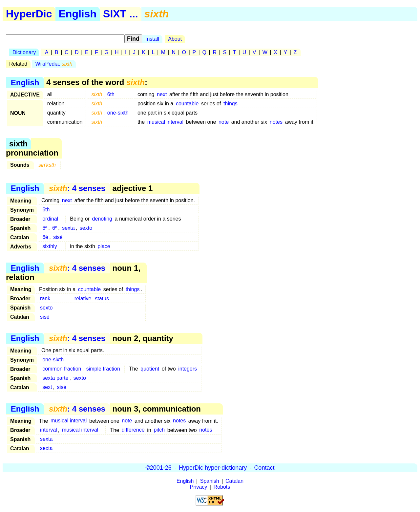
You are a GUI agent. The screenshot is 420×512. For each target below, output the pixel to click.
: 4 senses (77, 188)
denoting (102, 219)
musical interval (165, 122)
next (162, 94)
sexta (68, 228)
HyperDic (29, 14)
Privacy (199, 487)
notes (276, 122)
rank (45, 299)
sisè (58, 237)
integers (188, 369)
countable (187, 104)
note (224, 122)
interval (49, 430)
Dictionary (24, 52)
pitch (159, 430)
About (175, 39)
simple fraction (103, 369)
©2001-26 (159, 468)
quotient (150, 369)
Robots (222, 487)
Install (152, 39)
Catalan (234, 481)
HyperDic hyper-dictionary (213, 468)
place (104, 246)
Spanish (210, 481)
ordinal (50, 219)
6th (111, 94)
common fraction (62, 369)
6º (55, 228)
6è (45, 237)
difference (133, 430)
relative (83, 299)
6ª (45, 228)
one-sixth (118, 113)
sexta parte (55, 378)
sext (47, 387)
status (102, 299)
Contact (264, 468)
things (231, 104)
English (78, 14)
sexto (86, 228)
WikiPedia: (54, 64)
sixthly (50, 246)
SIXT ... (121, 14)
